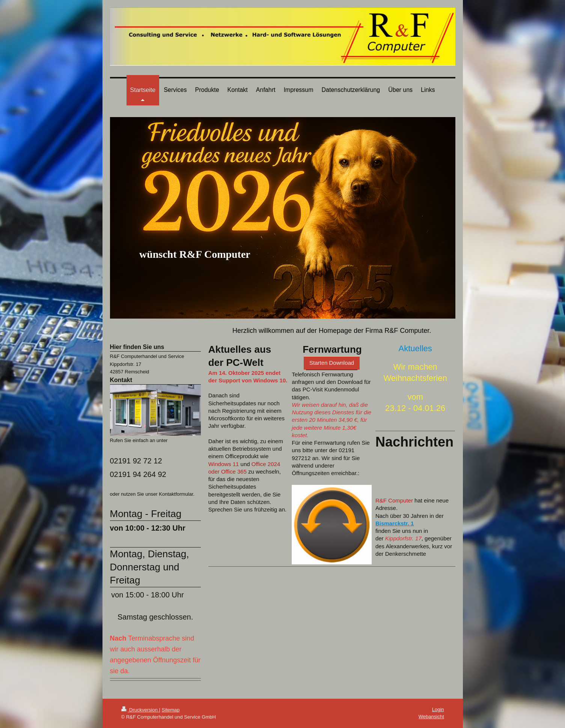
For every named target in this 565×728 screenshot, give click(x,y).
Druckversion (140, 710)
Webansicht (431, 717)
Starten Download (332, 363)
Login (438, 709)
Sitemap (171, 710)
